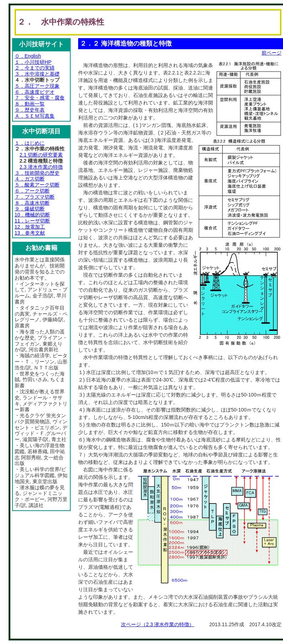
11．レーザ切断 (32, 221)
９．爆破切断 (30, 209)
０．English (28, 56)
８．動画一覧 (30, 104)
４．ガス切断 (30, 179)
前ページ (272, 53)
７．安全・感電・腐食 (40, 98)
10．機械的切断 (32, 215)
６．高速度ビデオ (35, 92)
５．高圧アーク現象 (37, 86)
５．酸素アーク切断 (37, 185)
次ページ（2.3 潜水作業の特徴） (158, 624)
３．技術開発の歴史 (37, 173)
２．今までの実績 (35, 68)
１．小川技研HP (33, 62)
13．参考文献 (30, 233)
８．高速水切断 (32, 203)
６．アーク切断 (32, 191)
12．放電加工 (30, 227)
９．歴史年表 (30, 110)
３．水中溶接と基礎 (37, 74)
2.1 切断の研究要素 (41, 155)
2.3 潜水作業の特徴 (41, 167)
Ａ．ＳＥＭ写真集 (35, 116)
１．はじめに (30, 143)
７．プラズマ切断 (35, 197)
